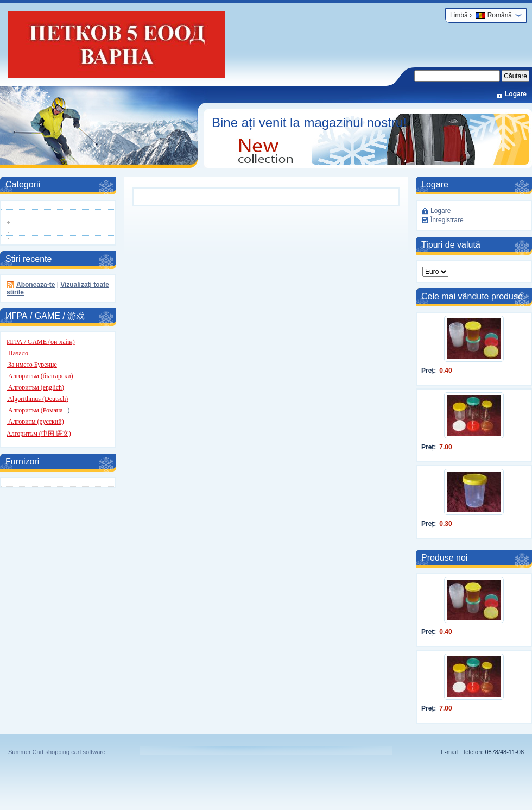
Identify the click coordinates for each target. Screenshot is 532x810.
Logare (516, 94)
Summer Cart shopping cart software (57, 752)
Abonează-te (36, 285)
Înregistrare (447, 220)
